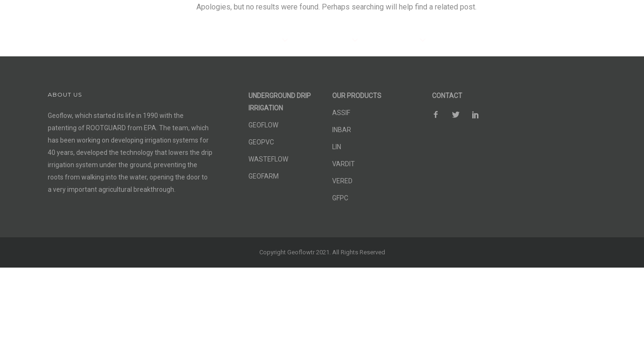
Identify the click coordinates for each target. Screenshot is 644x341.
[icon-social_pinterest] (580, 16)
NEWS (556, 40)
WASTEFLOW (268, 159)
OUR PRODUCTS (323, 40)
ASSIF (341, 113)
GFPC (340, 198)
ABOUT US (598, 40)
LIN (337, 147)
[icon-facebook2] (541, 16)
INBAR (342, 130)
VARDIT (344, 164)
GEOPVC (261, 142)
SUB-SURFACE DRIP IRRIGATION (225, 40)
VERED (342, 181)
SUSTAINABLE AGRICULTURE (482, 40)
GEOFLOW (263, 125)
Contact (604, 18)
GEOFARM (264, 176)
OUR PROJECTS (392, 40)
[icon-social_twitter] (561, 16)
